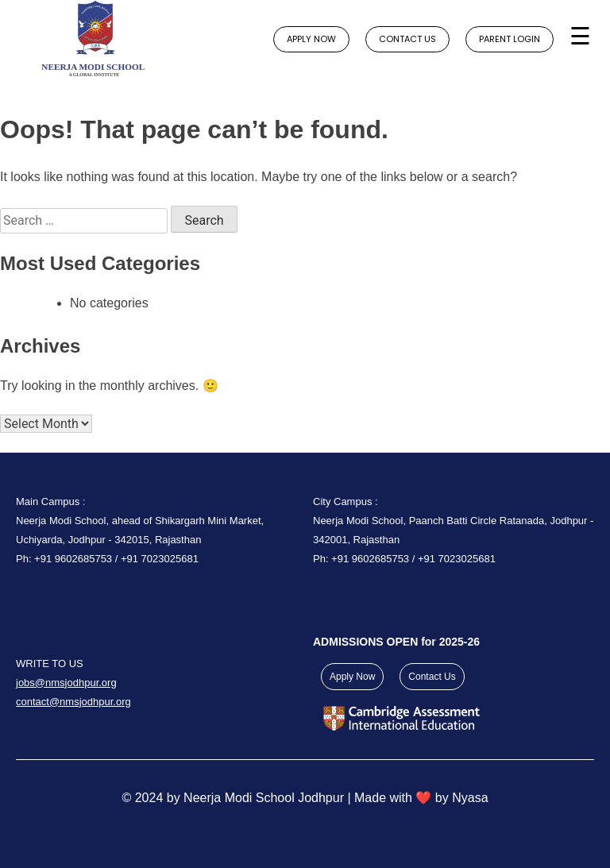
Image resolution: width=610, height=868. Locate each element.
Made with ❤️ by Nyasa (421, 798)
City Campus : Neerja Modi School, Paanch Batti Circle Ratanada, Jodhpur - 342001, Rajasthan (453, 521)
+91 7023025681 (160, 559)
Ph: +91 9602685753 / (68, 559)
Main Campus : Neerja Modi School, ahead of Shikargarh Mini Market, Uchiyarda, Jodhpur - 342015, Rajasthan (140, 521)
